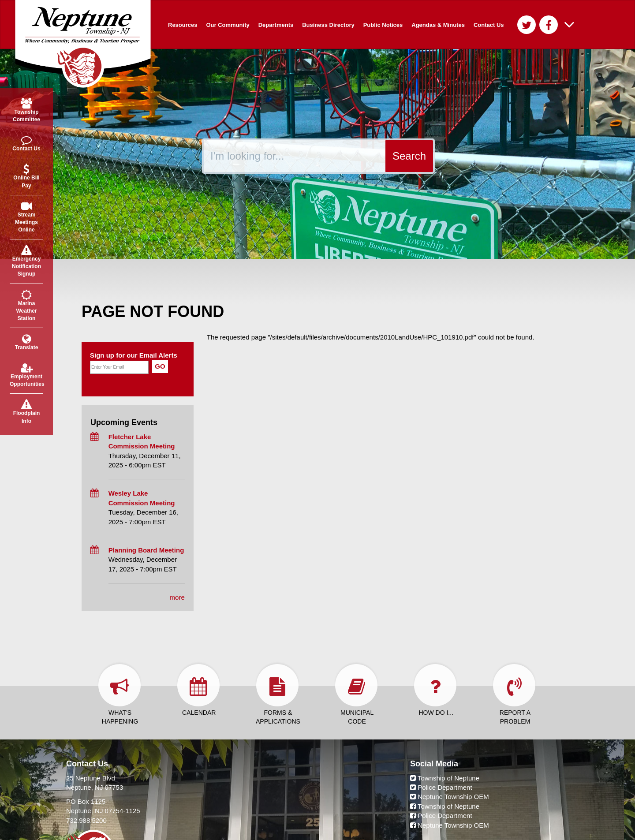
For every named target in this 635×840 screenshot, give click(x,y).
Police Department (441, 787)
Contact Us (489, 25)
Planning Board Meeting (146, 550)
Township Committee (26, 110)
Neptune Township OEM (450, 797)
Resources (183, 25)
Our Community (228, 25)
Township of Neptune (445, 778)
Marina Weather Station (26, 305)
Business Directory (328, 25)
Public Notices (383, 25)
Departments (276, 25)
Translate (26, 342)
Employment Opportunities (26, 375)
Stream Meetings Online (26, 217)
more (177, 597)
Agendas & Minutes (438, 25)
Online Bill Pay (26, 176)
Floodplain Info (26, 411)
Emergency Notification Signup (26, 261)
